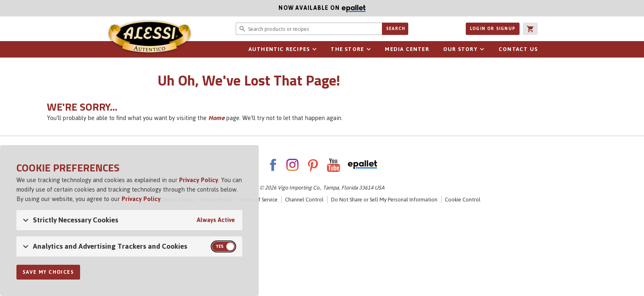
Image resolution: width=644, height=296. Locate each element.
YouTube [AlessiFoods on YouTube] (333, 165)
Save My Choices (48, 272)
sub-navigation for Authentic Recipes (314, 49)
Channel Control (304, 200)
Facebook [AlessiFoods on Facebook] (273, 165)
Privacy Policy (199, 180)
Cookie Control (463, 200)
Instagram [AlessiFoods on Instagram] (292, 165)
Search (396, 29)
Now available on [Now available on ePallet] (183, 8)
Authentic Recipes (279, 49)
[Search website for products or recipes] (309, 29)
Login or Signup (493, 29)
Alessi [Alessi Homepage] (149, 38)
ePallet (362, 165)
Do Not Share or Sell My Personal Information (384, 200)
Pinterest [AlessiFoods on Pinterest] (313, 165)
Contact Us (518, 49)
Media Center (407, 49)
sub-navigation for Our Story (482, 49)
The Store (347, 49)
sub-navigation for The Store (368, 49)
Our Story (460, 49)
